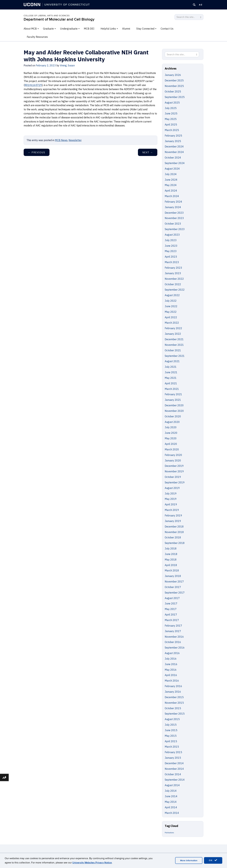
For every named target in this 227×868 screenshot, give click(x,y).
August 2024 (172, 169)
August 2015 (172, 719)
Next (148, 152)
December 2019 (174, 466)
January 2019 (173, 521)
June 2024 (171, 180)
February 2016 (173, 686)
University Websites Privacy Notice (92, 863)
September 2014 (175, 780)
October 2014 (173, 774)
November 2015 (174, 703)
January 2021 (173, 400)
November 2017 (174, 582)
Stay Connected (145, 29)
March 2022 (172, 323)
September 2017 (175, 593)
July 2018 (171, 548)
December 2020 (174, 405)
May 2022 (171, 312)
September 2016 (175, 648)
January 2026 (173, 75)
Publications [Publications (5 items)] (169, 833)
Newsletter (75, 140)
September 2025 (175, 97)
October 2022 (173, 284)
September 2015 (175, 714)
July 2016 (171, 659)
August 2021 (172, 361)
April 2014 (171, 807)
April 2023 (171, 257)
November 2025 (174, 86)
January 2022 (173, 334)
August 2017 (172, 598)
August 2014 (172, 785)
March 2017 (172, 620)
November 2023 (174, 218)
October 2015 (173, 708)
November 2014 (174, 769)
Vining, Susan (67, 65)
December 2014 (174, 763)
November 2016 (174, 637)
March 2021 (172, 389)
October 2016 (173, 642)
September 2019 (175, 482)
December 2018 (174, 527)
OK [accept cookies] (213, 860)
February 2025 (173, 136)
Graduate (48, 29)
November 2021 (174, 345)
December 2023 (174, 213)
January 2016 (173, 692)
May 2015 (171, 736)
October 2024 (173, 158)
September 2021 (175, 356)
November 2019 (174, 471)
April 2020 (171, 444)
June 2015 (171, 730)
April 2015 (171, 741)
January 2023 (173, 273)
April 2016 (171, 675)
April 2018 (171, 565)
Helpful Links (108, 29)
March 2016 (172, 681)
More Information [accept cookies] (189, 860)
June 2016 (171, 664)
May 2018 (171, 560)
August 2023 (172, 235)
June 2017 (171, 603)
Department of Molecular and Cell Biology (59, 19)
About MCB (30, 29)
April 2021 (171, 383)
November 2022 (174, 279)
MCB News (61, 140)
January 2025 (173, 141)
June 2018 (171, 554)
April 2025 (171, 125)
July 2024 (171, 174)
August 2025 (172, 103)
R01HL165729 (33, 85)
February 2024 (173, 202)
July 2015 (171, 725)
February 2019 (173, 515)
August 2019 (172, 488)
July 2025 (171, 108)
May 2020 (171, 438)
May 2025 (171, 119)
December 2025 (174, 80)
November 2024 (174, 152)
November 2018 (174, 532)
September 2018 (175, 543)
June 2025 (171, 113)
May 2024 (171, 185)
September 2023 (175, 229)
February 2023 (173, 268)
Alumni (126, 29)
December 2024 (174, 146)
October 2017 (173, 587)
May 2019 (171, 499)
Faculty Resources (37, 37)
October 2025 (173, 91)
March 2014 (172, 813)
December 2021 (174, 339)
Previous (37, 152)
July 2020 (171, 427)
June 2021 (171, 372)
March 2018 (172, 570)
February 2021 (173, 394)
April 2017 (171, 615)
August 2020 (172, 422)
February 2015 (173, 752)
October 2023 (173, 224)
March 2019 (172, 510)
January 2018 (173, 576)
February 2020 (173, 455)
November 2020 (174, 411)
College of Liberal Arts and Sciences (47, 16)
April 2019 (171, 504)
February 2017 (173, 626)
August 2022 (172, 295)
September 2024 (175, 163)
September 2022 (175, 290)
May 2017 (171, 609)
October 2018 (173, 537)
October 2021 (173, 350)
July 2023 (171, 240)
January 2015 (173, 758)
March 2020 (172, 449)
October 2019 (173, 477)
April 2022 (171, 317)
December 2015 (174, 697)
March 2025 (172, 130)
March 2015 (172, 747)
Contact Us (167, 29)
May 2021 (171, 378)
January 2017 (173, 631)
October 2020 (173, 416)
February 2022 (173, 328)
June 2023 (171, 246)
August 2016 (172, 653)
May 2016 (171, 670)
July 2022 (171, 301)
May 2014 (171, 802)
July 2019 (171, 493)
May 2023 (171, 251)
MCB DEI (89, 29)
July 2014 (171, 791)
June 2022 (171, 306)
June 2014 (171, 796)
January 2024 (173, 207)
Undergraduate (69, 29)
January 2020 (173, 460)
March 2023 (172, 262)
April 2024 (171, 191)
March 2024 (172, 196)
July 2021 (171, 367)
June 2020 (171, 433)
